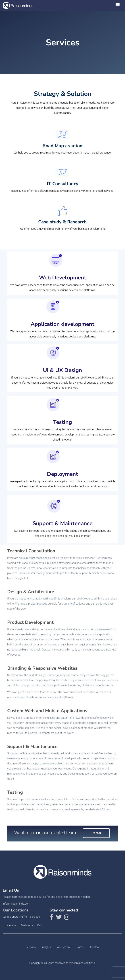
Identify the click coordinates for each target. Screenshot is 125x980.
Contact (95, 947)
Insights (46, 947)
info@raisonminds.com (16, 904)
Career (96, 833)
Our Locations (16, 910)
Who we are (64, 947)
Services (31, 947)
